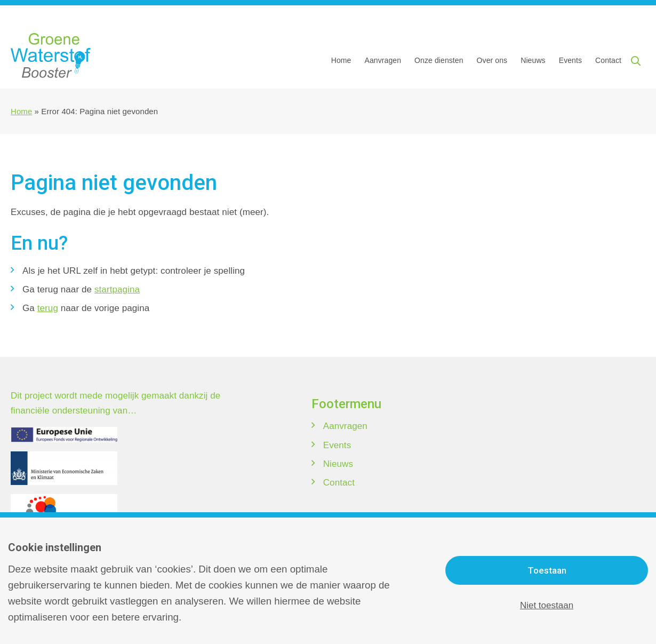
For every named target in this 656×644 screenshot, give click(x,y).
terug (48, 308)
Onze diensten (439, 60)
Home (341, 60)
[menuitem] (345, 60)
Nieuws (533, 60)
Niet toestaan (547, 605)
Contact (608, 60)
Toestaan (547, 570)
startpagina (117, 289)
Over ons (492, 60)
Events (570, 60)
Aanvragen (383, 60)
